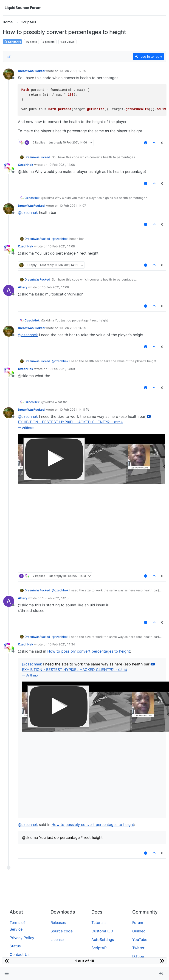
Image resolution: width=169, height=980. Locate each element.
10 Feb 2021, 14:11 (72, 410)
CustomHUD (102, 931)
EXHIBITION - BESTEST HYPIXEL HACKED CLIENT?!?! (84, 422)
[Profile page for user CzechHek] (9, 168)
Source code (62, 931)
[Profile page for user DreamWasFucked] (9, 74)
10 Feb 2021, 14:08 (62, 246)
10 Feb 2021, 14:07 (73, 206)
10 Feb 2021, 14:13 (55, 598)
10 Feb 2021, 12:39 (73, 71)
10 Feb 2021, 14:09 (73, 328)
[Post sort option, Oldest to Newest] (9, 56)
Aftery (23, 287)
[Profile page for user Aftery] (9, 290)
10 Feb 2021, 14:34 (62, 644)
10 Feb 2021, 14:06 (62, 165)
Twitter (138, 948)
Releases (58, 923)
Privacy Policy (22, 938)
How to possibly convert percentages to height (89, 651)
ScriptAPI (12, 42)
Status (15, 946)
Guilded (139, 931)
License (57, 940)
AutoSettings (103, 940)
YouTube (140, 940)
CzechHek (26, 165)
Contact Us (20, 954)
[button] (7, 974)
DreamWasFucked (31, 71)
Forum (138, 923)
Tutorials (99, 923)
